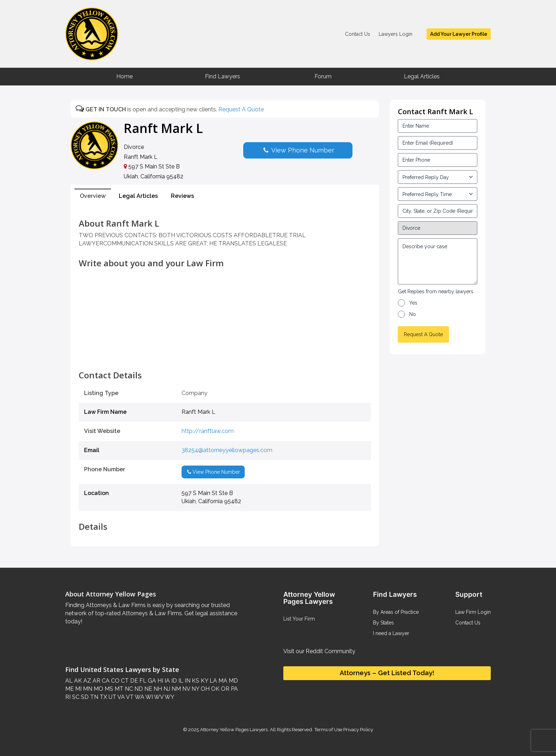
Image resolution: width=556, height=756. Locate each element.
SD (84, 697)
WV (158, 697)
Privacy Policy (358, 729)
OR (224, 689)
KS (195, 681)
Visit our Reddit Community (319, 651)
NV (185, 689)
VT (129, 697)
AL (69, 681)
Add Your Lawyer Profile (459, 34)
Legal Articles (422, 76)
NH (157, 689)
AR (96, 681)
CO (115, 681)
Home (124, 76)
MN (87, 689)
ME (69, 689)
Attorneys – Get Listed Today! (387, 673)
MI (78, 689)
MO (98, 689)
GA (151, 681)
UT (112, 697)
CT (124, 681)
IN (187, 681)
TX (103, 697)
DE (133, 681)
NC (128, 689)
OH (204, 689)
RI (68, 697)
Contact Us (358, 34)
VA (121, 697)
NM (176, 689)
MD (233, 681)
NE (148, 689)
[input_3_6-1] (438, 194)
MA (222, 681)
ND (138, 689)
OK (215, 689)
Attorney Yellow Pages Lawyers (234, 729)
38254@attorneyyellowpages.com (227, 450)
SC (75, 697)
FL (142, 681)
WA (139, 697)
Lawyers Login (396, 34)
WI (149, 697)
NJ (166, 689)
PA (234, 689)
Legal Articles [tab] (138, 196)
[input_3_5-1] (438, 177)
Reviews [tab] (182, 196)
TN (93, 697)
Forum (323, 76)
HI (160, 681)
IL (180, 681)
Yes (413, 303)
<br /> (225, 355)
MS (108, 689)
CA (105, 681)
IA (166, 681)
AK (77, 681)
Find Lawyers (223, 76)
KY (204, 681)
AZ (87, 681)
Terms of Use (328, 729)
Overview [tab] (93, 196)
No (413, 314)
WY (169, 697)
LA (213, 681)
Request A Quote (241, 109)
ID (173, 681)
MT (118, 689)
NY (195, 689)
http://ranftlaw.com (208, 431)
